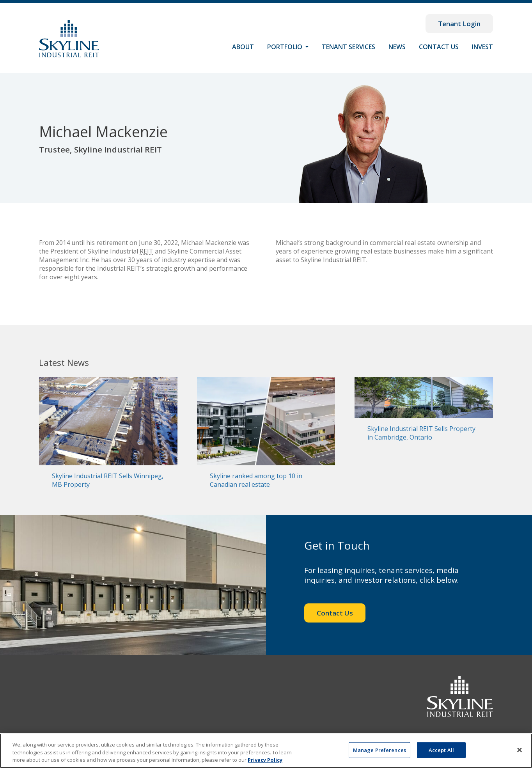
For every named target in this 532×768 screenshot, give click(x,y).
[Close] (520, 750)
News (397, 47)
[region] (266, 751)
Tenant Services (348, 47)
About (243, 47)
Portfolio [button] (286, 47)
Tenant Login (459, 24)
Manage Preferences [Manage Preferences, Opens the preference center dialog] (379, 750)
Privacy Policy (265, 760)
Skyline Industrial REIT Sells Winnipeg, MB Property (108, 480)
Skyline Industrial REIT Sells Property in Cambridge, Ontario (421, 433)
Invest (482, 47)
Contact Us (439, 47)
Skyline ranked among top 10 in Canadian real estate (256, 480)
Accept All (441, 750)
